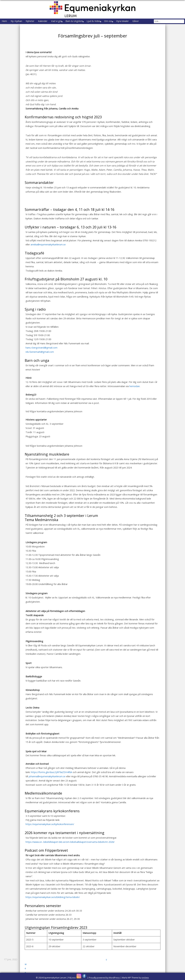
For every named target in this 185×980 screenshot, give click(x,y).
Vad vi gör (69, 22)
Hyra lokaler (146, 22)
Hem (6, 22)
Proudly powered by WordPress (104, 978)
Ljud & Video (112, 22)
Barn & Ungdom (90, 22)
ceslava (145, 978)
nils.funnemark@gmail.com (40, 358)
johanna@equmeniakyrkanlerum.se (47, 782)
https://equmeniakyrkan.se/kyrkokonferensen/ (50, 830)
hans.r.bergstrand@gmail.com (41, 354)
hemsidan (135, 392)
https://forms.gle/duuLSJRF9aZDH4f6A (52, 778)
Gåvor (162, 22)
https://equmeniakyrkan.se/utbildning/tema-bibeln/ (53, 903)
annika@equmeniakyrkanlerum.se (48, 250)
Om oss (129, 22)
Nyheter (37, 22)
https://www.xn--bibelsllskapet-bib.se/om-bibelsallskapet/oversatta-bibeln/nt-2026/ (70, 848)
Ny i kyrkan (21, 22)
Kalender (53, 22)
